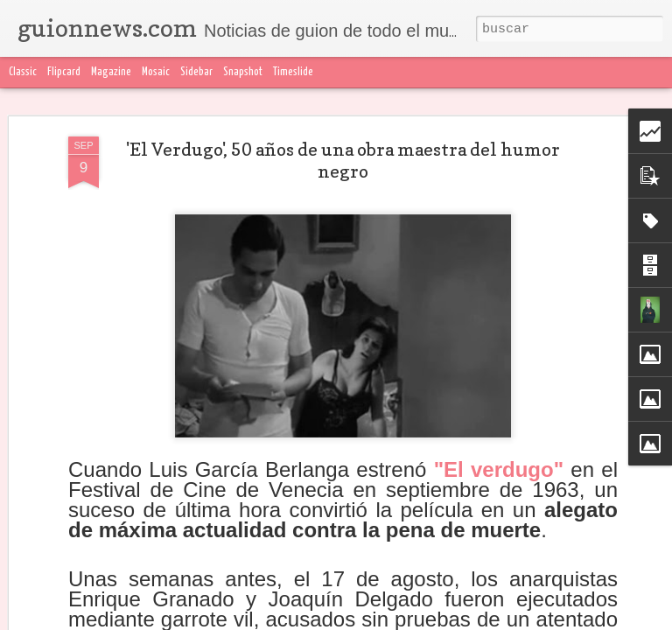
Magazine (111, 72)
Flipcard (64, 72)
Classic (23, 72)
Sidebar (196, 72)
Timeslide (293, 72)
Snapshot (243, 72)
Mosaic (156, 72)
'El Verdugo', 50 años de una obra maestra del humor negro (343, 161)
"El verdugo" (499, 469)
